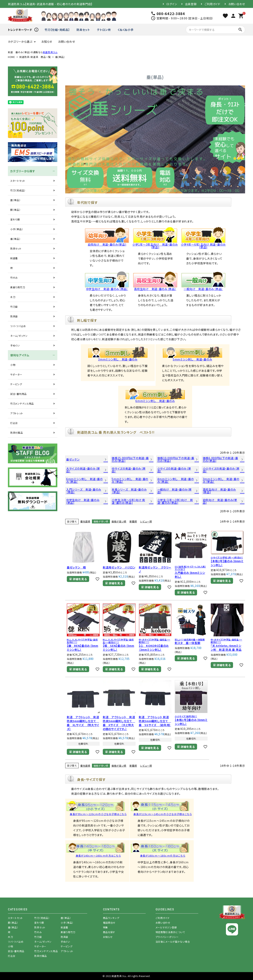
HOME (11, 57)
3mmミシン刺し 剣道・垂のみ (118, 358)
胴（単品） (15, 210)
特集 (105, 927)
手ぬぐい (15, 345)
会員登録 (191, 4)
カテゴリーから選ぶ (20, 42)
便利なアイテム (20, 355)
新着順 (133, 521)
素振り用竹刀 (18, 287)
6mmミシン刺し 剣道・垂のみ (155, 399)
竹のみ (14, 278)
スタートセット (18, 181)
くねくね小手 (126, 30)
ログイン (172, 4)
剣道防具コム (50, 52)
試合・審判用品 (18, 394)
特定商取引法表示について (170, 932)
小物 (13, 365)
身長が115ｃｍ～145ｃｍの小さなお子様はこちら (163, 814)
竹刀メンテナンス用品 (22, 403)
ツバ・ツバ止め (18, 326)
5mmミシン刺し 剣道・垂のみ (193, 358)
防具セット (83, 30)
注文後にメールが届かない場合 (173, 942)
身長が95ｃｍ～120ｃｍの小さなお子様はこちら (98, 814)
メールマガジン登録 (166, 927)
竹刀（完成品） (18, 190)
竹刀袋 (14, 307)
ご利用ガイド (212, 4)
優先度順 (85, 521)
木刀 (13, 297)
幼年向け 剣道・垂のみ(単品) (107, 243)
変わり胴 (15, 219)
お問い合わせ (237, 4)
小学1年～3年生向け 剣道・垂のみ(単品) (155, 244)
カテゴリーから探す (23, 171)
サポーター (16, 374)
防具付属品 (17, 433)
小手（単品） (17, 229)
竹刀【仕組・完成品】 (57, 30)
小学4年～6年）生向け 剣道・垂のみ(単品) (203, 244)
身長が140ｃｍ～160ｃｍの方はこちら (98, 856)
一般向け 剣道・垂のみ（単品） (203, 288)
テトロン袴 (104, 30)
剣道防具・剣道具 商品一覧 (35, 57)
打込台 (14, 423)
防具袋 (14, 316)
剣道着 (14, 258)
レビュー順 (146, 521)
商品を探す (109, 932)
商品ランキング (111, 918)
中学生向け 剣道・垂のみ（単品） (107, 288)
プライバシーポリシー (167, 937)
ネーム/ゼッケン (19, 336)
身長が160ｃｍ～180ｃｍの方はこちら (163, 856)
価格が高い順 (119, 521)
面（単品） (15, 200)
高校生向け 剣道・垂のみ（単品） (155, 288)
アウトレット (17, 413)
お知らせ (47, 42)
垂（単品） (15, 239)
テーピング (16, 384)
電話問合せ (109, 923)
